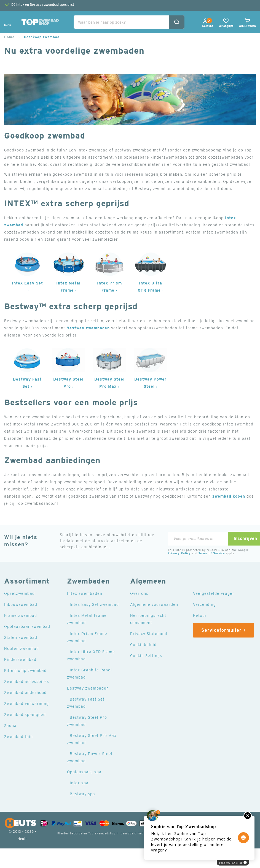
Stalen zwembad (21, 638)
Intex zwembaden (85, 593)
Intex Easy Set (27, 283)
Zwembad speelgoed (25, 715)
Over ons (139, 593)
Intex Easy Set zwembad (94, 604)
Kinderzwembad (20, 660)
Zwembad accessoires (27, 682)
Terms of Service (212, 553)
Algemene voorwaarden (154, 604)
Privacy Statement (149, 634)
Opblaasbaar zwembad (27, 626)
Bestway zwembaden (88, 328)
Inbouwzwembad (21, 604)
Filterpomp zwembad (25, 671)
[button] (207, 26)
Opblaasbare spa (84, 772)
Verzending (204, 604)
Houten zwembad (22, 649)
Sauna (10, 726)
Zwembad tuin (18, 737)
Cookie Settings (146, 656)
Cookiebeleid (143, 645)
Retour (200, 615)
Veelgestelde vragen (214, 593)
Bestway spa (82, 794)
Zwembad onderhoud (25, 693)
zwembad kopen (229, 496)
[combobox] (129, 22)
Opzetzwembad (19, 593)
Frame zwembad (21, 615)
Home (9, 37)
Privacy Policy (179, 553)
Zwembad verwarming (26, 704)
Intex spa (79, 783)
